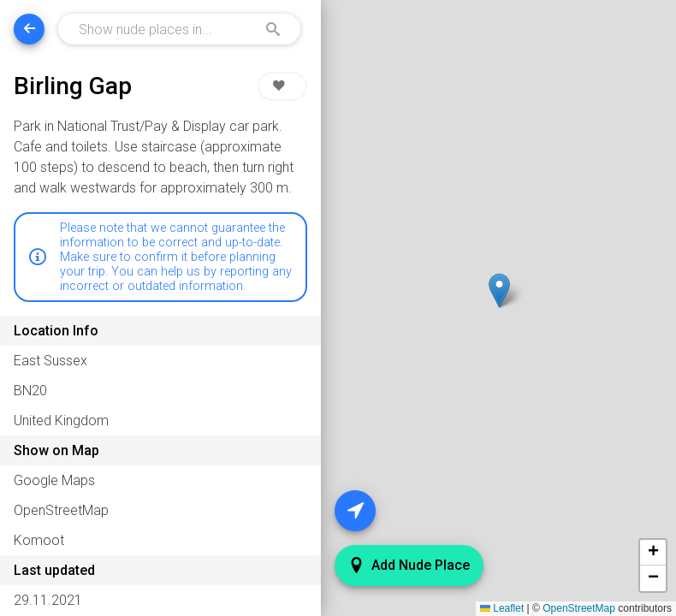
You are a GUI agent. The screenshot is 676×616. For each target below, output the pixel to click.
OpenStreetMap (579, 608)
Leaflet (502, 608)
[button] (498, 290)
